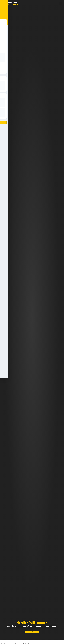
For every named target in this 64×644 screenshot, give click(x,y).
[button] (60, 4)
